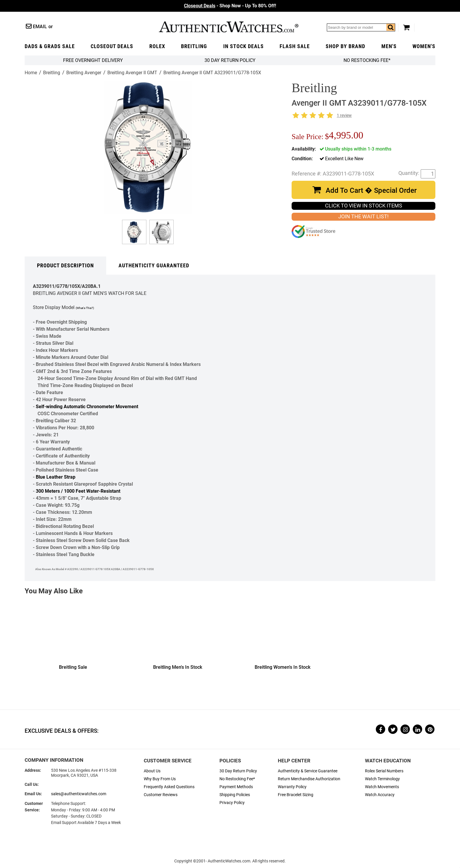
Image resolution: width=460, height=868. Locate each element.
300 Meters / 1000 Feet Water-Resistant (78, 491)
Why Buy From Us (160, 779)
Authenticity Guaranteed (154, 266)
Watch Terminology (382, 779)
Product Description (65, 266)
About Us (152, 771)
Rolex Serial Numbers (384, 771)
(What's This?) (85, 308)
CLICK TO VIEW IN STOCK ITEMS (364, 206)
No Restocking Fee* (367, 60)
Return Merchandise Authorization (309, 779)
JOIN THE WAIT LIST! (363, 217)
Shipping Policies (235, 795)
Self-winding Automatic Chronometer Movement (87, 407)
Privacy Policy (232, 803)
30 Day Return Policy (238, 771)
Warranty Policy (292, 787)
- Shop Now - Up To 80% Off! (230, 6)
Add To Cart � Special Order (371, 190)
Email (40, 27)
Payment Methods (236, 787)
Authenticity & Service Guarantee (308, 771)
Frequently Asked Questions (169, 787)
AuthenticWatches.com (229, 27)
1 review (344, 115)
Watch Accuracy (380, 795)
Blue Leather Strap (56, 477)
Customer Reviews (161, 795)
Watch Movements (382, 787)
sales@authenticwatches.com (79, 794)
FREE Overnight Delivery (93, 60)
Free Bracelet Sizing (296, 795)
